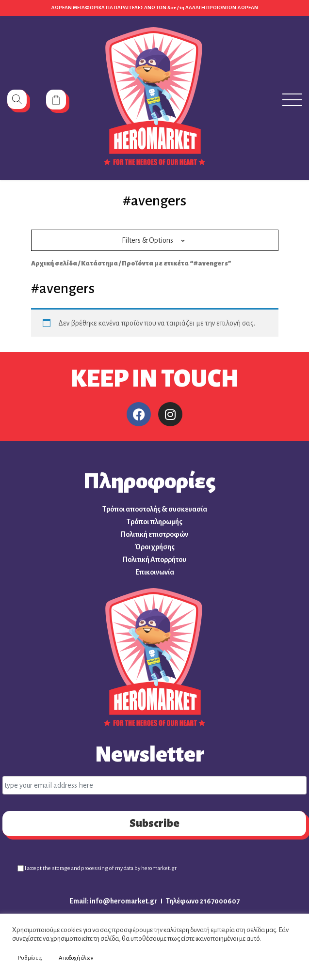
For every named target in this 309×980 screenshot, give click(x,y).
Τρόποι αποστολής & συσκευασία (155, 509)
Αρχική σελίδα (54, 263)
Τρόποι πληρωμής (154, 522)
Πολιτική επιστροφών (154, 534)
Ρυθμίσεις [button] (30, 958)
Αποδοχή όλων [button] (76, 958)
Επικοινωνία (155, 572)
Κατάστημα (99, 263)
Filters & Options (147, 240)
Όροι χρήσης (155, 547)
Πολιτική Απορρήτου (154, 560)
